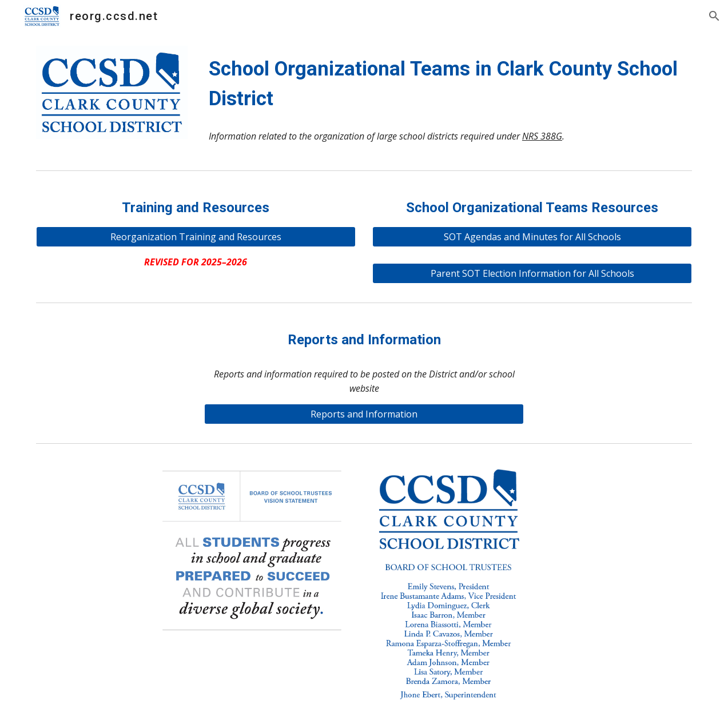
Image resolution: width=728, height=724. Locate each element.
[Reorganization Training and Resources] (196, 237)
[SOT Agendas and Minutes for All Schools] (532, 237)
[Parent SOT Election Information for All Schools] (532, 273)
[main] (448, 83)
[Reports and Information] (364, 414)
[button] (714, 16)
